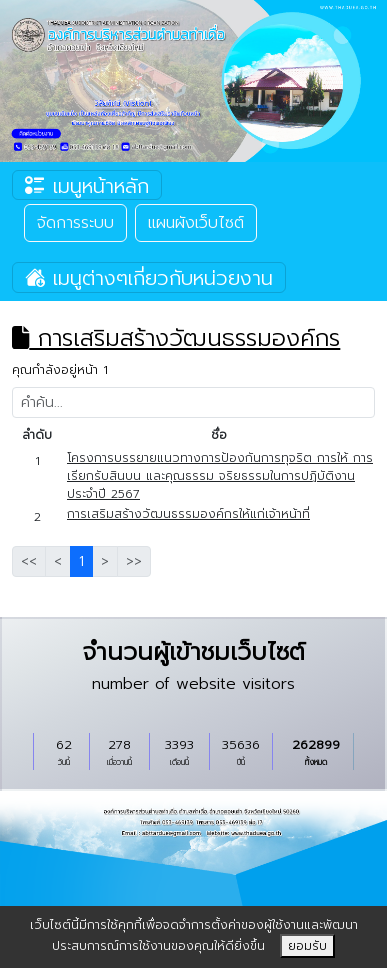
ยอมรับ (307, 946)
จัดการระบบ (75, 223)
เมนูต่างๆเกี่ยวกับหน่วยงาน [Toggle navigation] (149, 278)
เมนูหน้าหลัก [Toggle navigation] (87, 185)
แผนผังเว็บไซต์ (196, 223)
